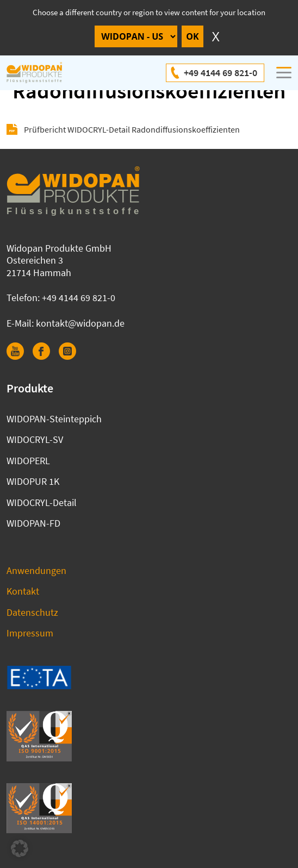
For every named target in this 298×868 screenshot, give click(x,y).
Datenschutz (32, 612)
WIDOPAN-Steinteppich (54, 419)
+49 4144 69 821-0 (221, 73)
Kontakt (23, 591)
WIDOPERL (28, 461)
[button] (20, 848)
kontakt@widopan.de (80, 323)
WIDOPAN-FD (33, 523)
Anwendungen (36, 570)
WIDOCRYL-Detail (42, 502)
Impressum (30, 633)
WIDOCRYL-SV (35, 439)
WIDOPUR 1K (33, 481)
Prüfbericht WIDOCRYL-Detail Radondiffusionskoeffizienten (132, 129)
